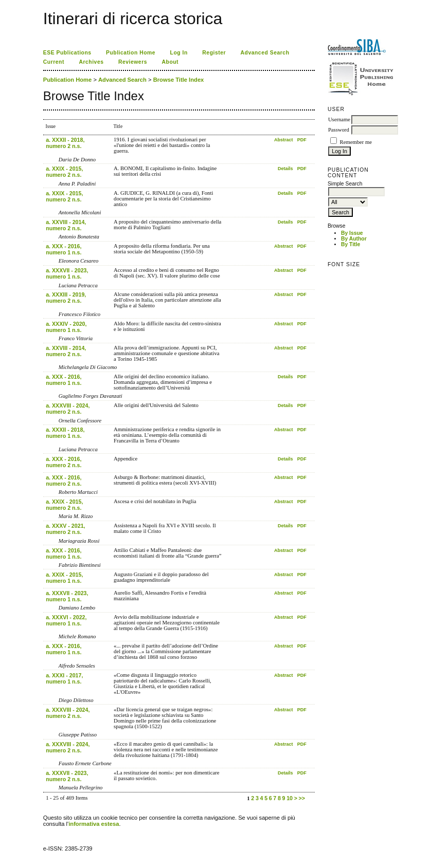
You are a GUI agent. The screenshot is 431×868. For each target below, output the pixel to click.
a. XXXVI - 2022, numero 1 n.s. (66, 620)
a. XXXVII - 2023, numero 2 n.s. (67, 776)
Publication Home (131, 53)
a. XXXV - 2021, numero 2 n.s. (65, 529)
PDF (302, 140)
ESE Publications (67, 53)
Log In (179, 53)
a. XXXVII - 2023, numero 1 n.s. (67, 273)
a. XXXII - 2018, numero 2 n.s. (65, 143)
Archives (91, 62)
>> (302, 798)
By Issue (352, 233)
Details (285, 169)
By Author (354, 239)
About (170, 62)
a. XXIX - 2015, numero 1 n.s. (64, 578)
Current (54, 62)
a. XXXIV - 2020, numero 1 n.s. (66, 327)
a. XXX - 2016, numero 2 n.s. (64, 462)
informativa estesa (94, 824)
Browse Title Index (179, 80)
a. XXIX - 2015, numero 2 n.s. (64, 172)
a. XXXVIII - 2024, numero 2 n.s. (68, 409)
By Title (351, 244)
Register (214, 53)
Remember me (356, 142)
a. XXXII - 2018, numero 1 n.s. (65, 433)
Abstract (284, 140)
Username (339, 119)
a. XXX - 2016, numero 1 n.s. (64, 249)
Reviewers (133, 62)
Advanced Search (265, 53)
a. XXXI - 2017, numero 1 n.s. (64, 678)
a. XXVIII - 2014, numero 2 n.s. (66, 225)
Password (339, 130)
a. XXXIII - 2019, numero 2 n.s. (66, 298)
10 (290, 798)
